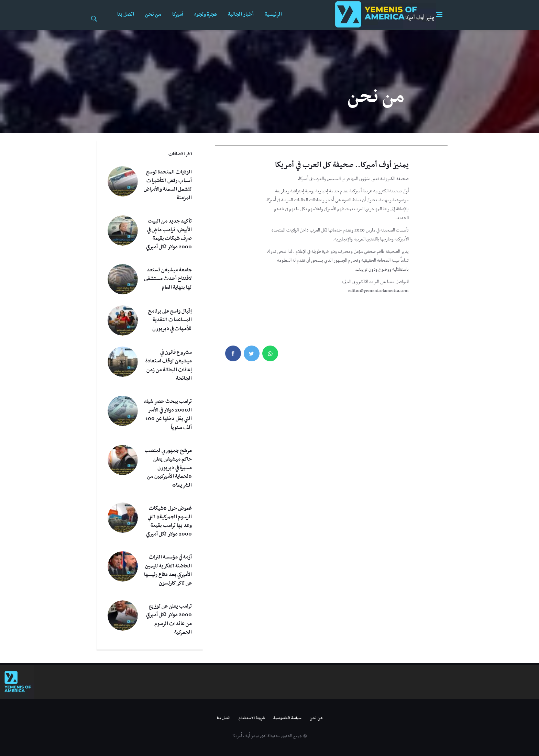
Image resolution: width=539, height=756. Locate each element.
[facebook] (233, 353)
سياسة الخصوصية (287, 718)
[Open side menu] (439, 14)
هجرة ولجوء (206, 14)
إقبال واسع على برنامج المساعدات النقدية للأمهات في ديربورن (170, 320)
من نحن (153, 14)
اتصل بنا (126, 14)
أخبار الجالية (241, 14)
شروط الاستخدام (252, 718)
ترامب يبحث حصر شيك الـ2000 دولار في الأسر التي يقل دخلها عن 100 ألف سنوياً (168, 415)
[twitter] (252, 353)
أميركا (178, 14)
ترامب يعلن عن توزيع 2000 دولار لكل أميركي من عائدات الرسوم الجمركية (169, 619)
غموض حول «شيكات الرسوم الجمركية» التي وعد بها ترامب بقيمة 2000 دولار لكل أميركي (169, 521)
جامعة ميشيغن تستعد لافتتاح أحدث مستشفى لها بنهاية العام (168, 279)
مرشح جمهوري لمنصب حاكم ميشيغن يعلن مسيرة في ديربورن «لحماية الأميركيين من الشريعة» (168, 468)
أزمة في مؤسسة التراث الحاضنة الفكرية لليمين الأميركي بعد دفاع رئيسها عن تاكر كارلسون (168, 570)
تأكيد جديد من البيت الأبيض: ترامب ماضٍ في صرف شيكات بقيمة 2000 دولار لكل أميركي (169, 234)
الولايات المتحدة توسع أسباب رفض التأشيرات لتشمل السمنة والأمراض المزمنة (168, 185)
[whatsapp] (270, 353)
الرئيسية (273, 14)
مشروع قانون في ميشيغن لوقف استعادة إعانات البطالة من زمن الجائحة (169, 365)
